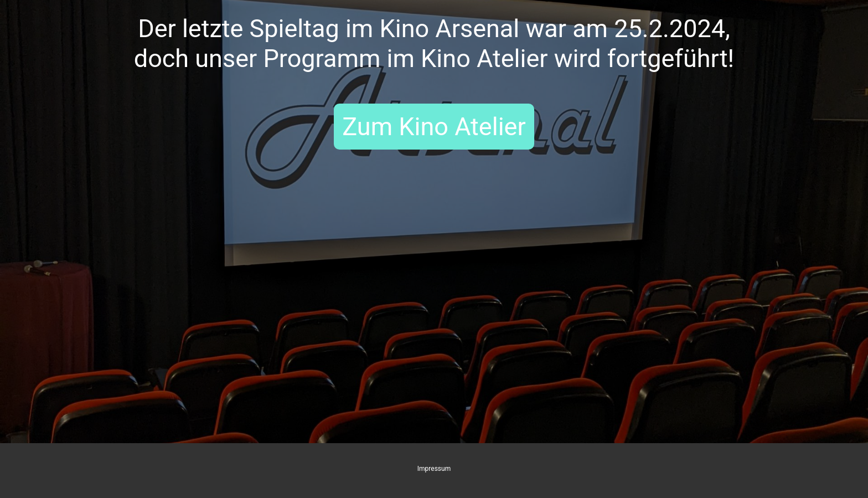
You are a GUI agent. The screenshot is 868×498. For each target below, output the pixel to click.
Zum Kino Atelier (434, 127)
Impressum (434, 469)
